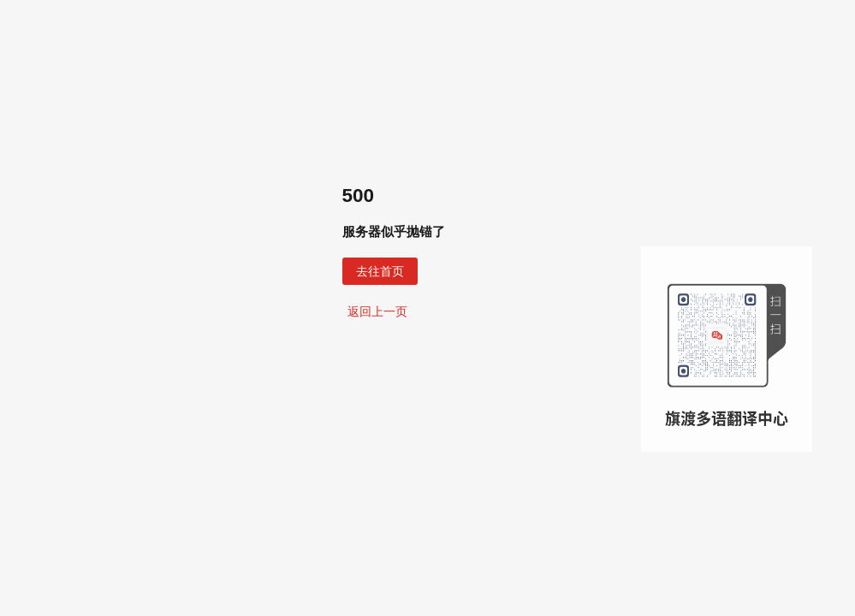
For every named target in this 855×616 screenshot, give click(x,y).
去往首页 (380, 271)
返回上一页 (377, 311)
